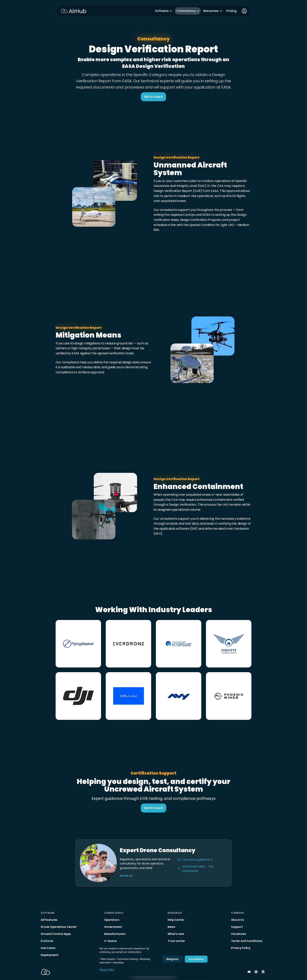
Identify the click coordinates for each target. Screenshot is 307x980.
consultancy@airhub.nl (197, 860)
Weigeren (172, 959)
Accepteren (196, 959)
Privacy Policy (107, 970)
